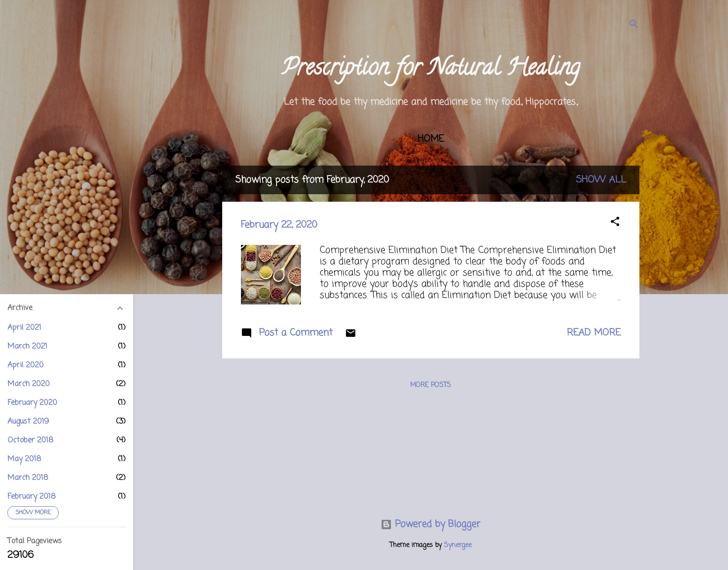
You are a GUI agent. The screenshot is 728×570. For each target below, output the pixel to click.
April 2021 (24, 328)
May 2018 (24, 459)
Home (431, 139)
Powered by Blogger (431, 524)
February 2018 (32, 497)
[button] (615, 223)
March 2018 (28, 478)
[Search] (634, 26)
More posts (431, 385)
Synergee (458, 545)
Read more (594, 333)
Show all (601, 180)
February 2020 (32, 403)
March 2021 (27, 347)
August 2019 (28, 422)
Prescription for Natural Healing (431, 70)
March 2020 (29, 384)
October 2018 (30, 441)
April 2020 (26, 365)
